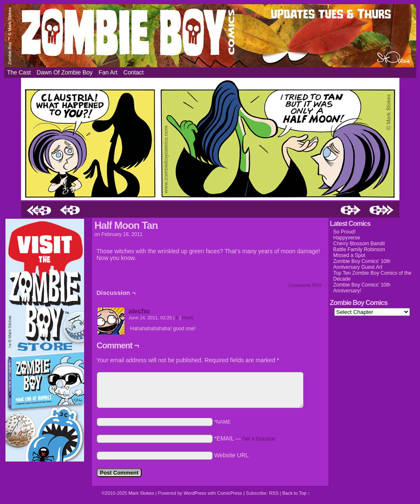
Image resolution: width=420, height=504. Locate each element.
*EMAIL (245, 438)
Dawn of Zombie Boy (65, 72)
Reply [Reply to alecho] (188, 318)
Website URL (231, 455)
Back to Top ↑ (296, 493)
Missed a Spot (349, 255)
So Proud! (345, 232)
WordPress (195, 493)
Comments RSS (305, 285)
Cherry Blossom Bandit (359, 244)
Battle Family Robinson (359, 249)
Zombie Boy (210, 36)
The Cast (19, 72)
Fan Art (108, 72)
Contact (134, 72)
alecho (139, 311)
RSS (274, 493)
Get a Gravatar (259, 439)
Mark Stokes (142, 493)
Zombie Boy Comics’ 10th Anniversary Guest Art (362, 264)
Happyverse (347, 238)
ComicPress (230, 493)
